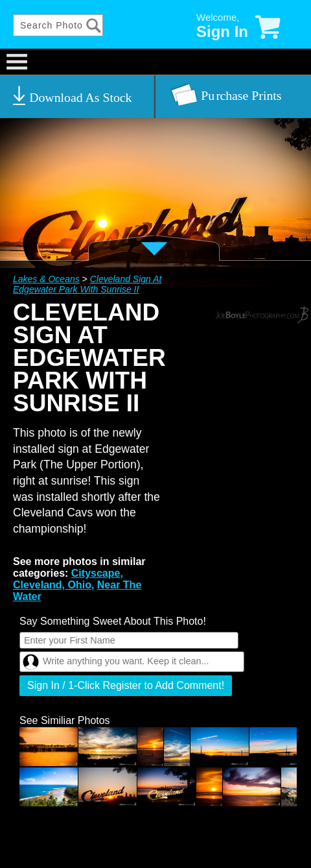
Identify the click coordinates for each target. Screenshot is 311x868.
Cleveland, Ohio (52, 585)
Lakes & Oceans (46, 279)
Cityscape (96, 573)
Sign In (222, 31)
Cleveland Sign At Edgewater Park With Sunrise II (87, 284)
